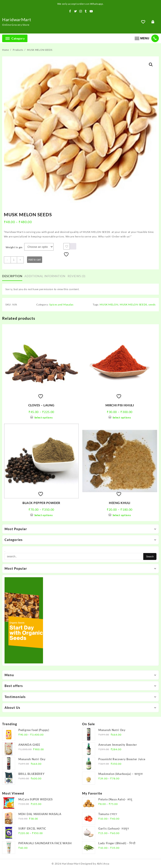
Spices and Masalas (61, 304)
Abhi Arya (103, 864)
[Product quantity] (14, 260)
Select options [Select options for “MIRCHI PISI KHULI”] (122, 417)
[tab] (13, 277)
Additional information (45, 276)
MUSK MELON (109, 304)
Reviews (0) (77, 276)
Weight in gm (14, 247)
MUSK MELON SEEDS (133, 304)
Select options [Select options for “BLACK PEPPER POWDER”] (44, 515)
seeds (152, 304)
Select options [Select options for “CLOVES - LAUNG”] (44, 417)
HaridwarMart (17, 19)
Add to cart (34, 260)
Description (12, 276)
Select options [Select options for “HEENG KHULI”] (122, 515)
